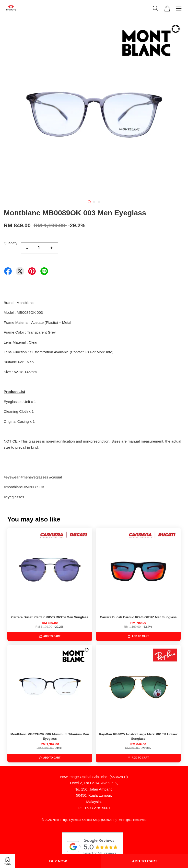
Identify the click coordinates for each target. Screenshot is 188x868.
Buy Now (58, 861)
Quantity (11, 243)
